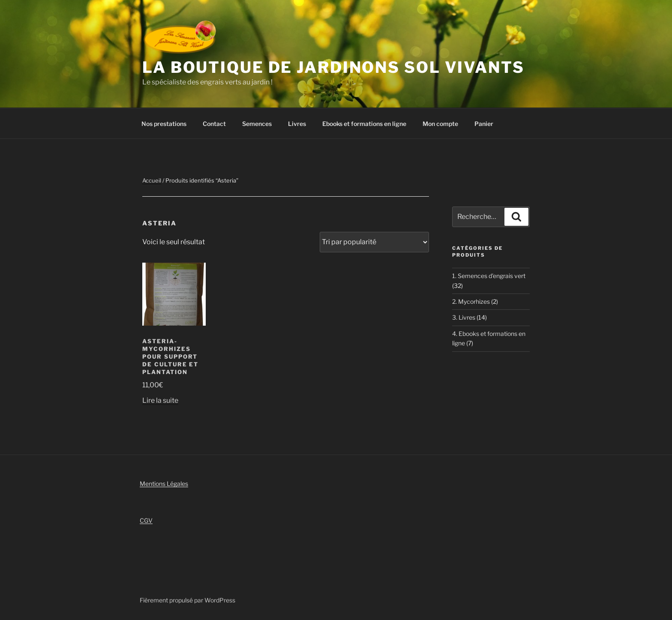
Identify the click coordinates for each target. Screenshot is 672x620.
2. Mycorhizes (471, 301)
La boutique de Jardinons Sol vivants (333, 67)
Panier (484, 124)
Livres (297, 124)
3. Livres (464, 317)
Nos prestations (164, 124)
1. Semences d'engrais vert (489, 276)
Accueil (152, 180)
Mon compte (440, 124)
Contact (214, 124)
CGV (146, 520)
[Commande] (374, 242)
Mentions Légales (164, 484)
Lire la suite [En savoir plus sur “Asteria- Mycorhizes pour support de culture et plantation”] (160, 400)
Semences (257, 124)
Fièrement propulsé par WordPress (187, 600)
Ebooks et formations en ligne (364, 124)
